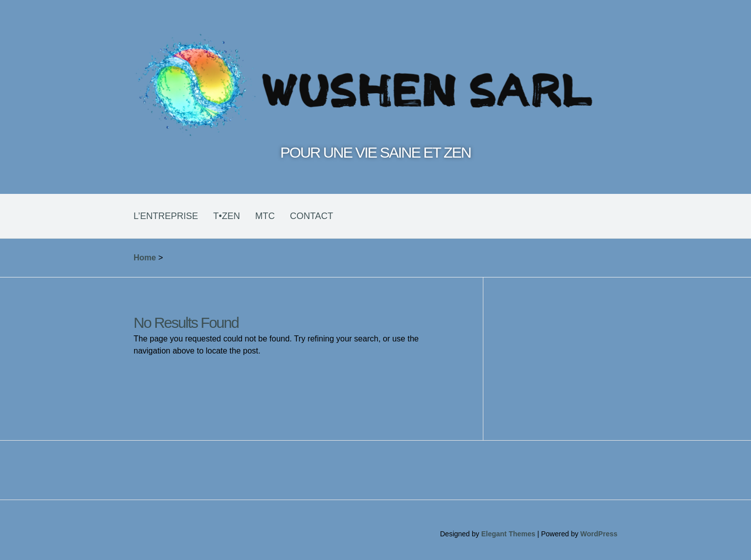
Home (145, 258)
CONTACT (311, 216)
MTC (265, 216)
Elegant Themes (508, 534)
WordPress (599, 534)
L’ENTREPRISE (166, 216)
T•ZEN (227, 216)
